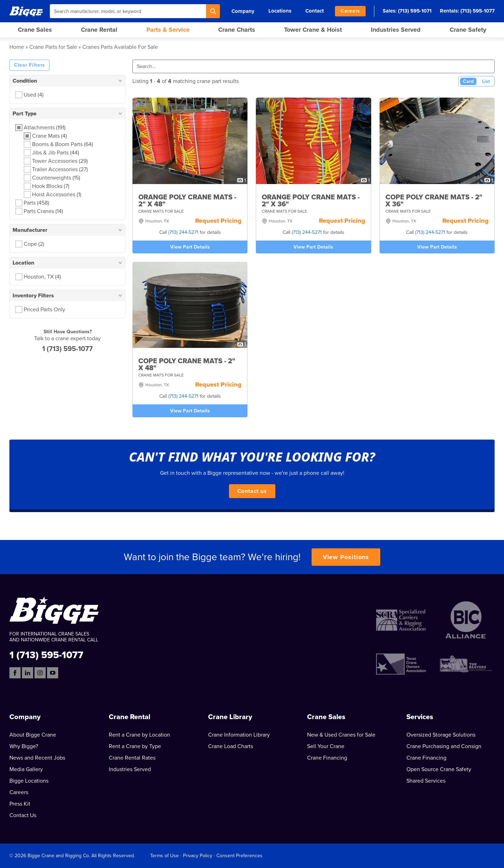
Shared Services (426, 781)
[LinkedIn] (28, 673)
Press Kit (20, 804)
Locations (280, 11)
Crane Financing (327, 758)
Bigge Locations (29, 781)
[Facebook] (15, 673)
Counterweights (56, 178)
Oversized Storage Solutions (441, 735)
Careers (350, 11)
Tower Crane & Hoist (313, 30)
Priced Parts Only (44, 310)
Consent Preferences (239, 856)
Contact (315, 11)
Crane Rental (99, 30)
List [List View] (486, 81)
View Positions (346, 557)
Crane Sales (35, 30)
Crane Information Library (239, 735)
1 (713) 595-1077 (67, 349)
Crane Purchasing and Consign (444, 746)
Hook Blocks (51, 186)
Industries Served (396, 30)
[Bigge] (26, 11)
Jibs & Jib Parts (56, 153)
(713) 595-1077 (478, 11)
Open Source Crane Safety (439, 769)
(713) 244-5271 (183, 232)
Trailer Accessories (60, 169)
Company (243, 11)
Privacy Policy (198, 856)
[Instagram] (40, 673)
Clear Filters (29, 65)
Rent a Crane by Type (135, 746)
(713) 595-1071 (415, 11)
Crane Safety (468, 30)
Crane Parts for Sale (53, 47)
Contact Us (23, 815)
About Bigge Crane (33, 735)
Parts (36, 203)
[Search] (213, 11)
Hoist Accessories (57, 195)
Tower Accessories (60, 161)
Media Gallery (26, 769)
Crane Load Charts (231, 746)
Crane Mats (49, 136)
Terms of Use (165, 856)
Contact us (252, 491)
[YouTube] (53, 673)
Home (17, 47)
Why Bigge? (24, 746)
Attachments (45, 128)
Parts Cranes (43, 211)
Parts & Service (168, 30)
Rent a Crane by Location (139, 735)
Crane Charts (237, 30)
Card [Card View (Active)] (468, 81)
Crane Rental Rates (132, 758)
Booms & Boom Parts (63, 144)
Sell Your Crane (326, 746)
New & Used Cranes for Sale (341, 735)
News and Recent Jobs (37, 758)
